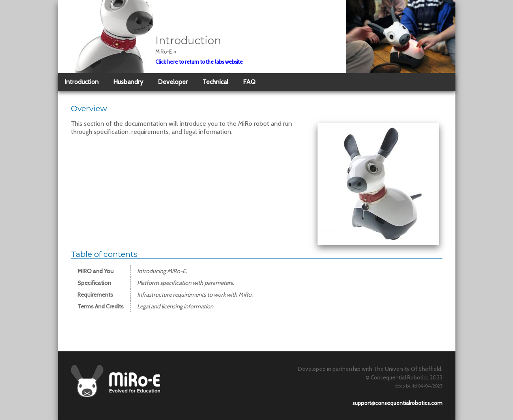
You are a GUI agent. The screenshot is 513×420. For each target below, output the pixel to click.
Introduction (82, 82)
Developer (173, 82)
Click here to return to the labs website (199, 62)
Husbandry (128, 82)
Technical (215, 82)
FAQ (249, 82)
